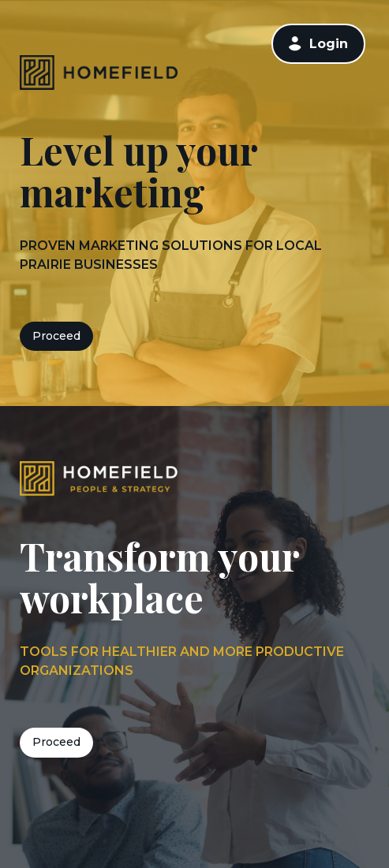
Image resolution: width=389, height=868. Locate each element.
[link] (318, 44)
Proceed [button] (56, 336)
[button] (295, 44)
